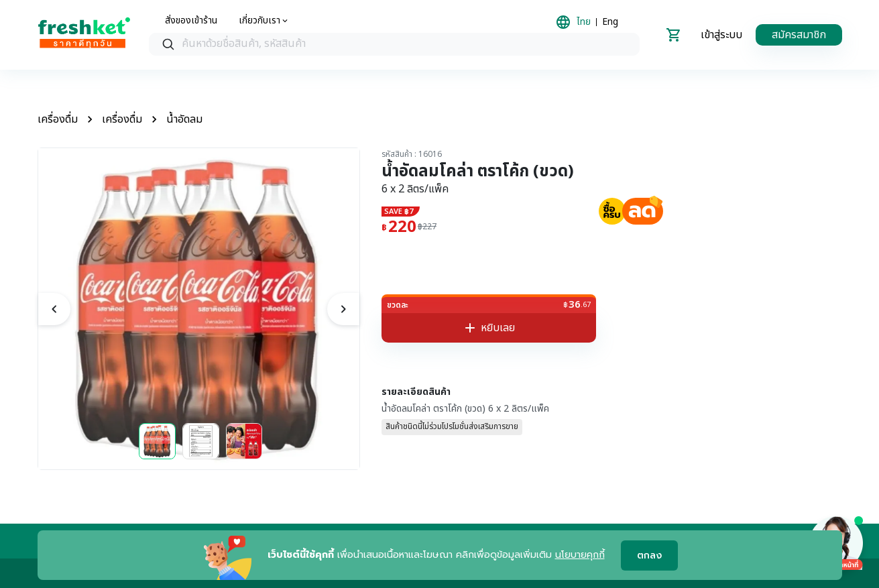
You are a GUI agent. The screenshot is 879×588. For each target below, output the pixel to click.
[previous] (54, 309)
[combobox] (394, 44)
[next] (343, 309)
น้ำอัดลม (184, 119)
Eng (610, 22)
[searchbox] (394, 45)
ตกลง (649, 555)
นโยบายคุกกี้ (580, 555)
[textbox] (408, 44)
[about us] (264, 21)
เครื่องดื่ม (58, 119)
